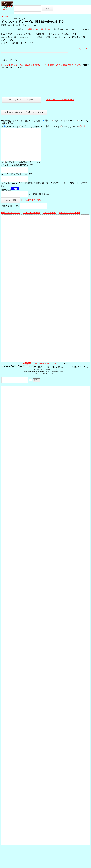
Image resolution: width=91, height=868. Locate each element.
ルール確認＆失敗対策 (31, 206)
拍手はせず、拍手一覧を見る (60, 100)
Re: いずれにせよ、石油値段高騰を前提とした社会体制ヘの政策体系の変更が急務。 (42, 65)
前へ (88, 48)
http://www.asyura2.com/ (45, 370)
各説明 (81, 126)
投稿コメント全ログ (11, 219)
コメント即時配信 (32, 219)
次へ (81, 48)
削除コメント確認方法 (69, 219)
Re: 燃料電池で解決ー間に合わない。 (39, 29)
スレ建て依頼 (50, 219)
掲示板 (6, 9)
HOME (10, 7)
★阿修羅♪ (5, 16)
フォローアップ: (9, 60)
